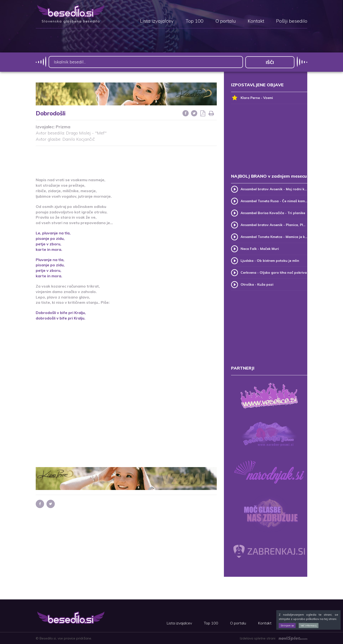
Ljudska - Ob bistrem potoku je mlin (270, 260)
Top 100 (194, 21)
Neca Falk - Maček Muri (260, 248)
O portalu (226, 21)
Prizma (63, 127)
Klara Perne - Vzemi (252, 98)
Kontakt (256, 21)
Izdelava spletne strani (274, 638)
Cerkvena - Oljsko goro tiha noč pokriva (274, 272)
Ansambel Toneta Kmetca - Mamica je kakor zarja (274, 237)
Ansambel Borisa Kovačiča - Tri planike (273, 213)
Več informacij (309, 626)
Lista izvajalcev (157, 21)
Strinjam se (287, 626)
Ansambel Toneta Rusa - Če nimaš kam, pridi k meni (274, 201)
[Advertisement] (126, 159)
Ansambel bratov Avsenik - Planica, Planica (274, 225)
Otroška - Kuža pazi (257, 284)
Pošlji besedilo (292, 21)
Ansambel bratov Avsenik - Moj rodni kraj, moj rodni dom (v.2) (274, 189)
